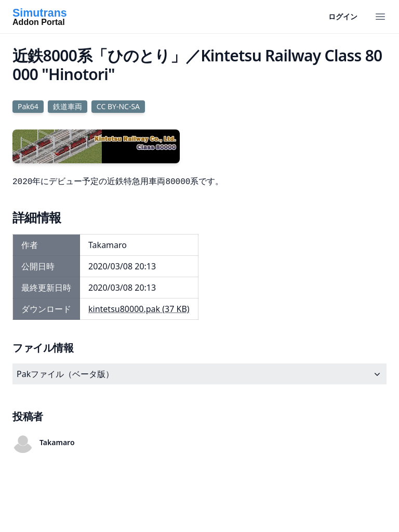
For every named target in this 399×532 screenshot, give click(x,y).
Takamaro (57, 442)
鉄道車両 (68, 106)
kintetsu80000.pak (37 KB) (139, 309)
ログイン (343, 16)
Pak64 (28, 106)
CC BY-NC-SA (118, 106)
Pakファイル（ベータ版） (199, 374)
